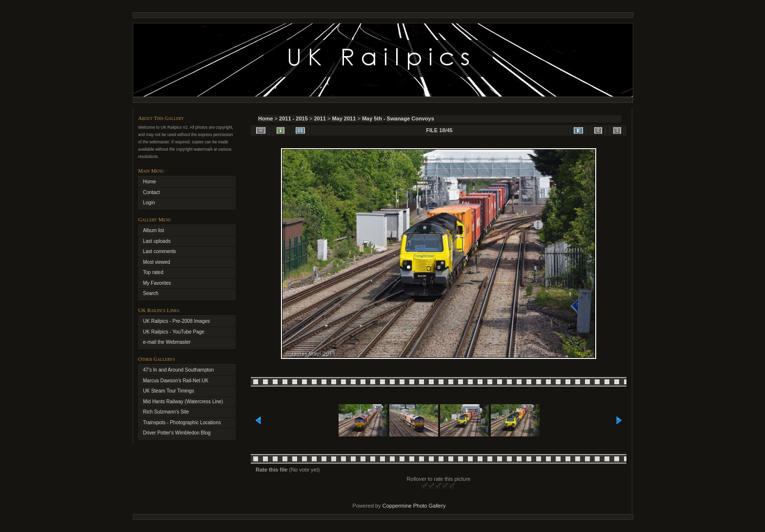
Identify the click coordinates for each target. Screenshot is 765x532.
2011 (320, 118)
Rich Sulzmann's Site (166, 412)
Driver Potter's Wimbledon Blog (177, 433)
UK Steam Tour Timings (169, 391)
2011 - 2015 (293, 118)
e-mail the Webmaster (167, 342)
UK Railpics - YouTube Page (174, 332)
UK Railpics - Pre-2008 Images (176, 321)
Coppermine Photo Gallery (414, 506)
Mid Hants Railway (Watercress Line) (183, 402)
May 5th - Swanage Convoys (398, 118)
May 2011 (344, 118)
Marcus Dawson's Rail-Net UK (176, 381)
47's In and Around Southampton (178, 370)
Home (266, 118)
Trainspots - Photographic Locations (182, 423)
